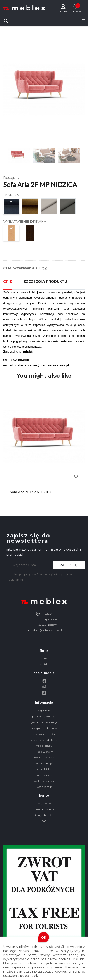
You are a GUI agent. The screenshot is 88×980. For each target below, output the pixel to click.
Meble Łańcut (44, 787)
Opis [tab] (8, 282)
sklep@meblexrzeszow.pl (44, 630)
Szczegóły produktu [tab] (45, 282)
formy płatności (44, 815)
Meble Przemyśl (44, 763)
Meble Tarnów (44, 746)
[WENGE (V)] (30, 234)
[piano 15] (68, 207)
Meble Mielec (44, 769)
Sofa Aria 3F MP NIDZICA (31, 492)
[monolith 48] (30, 207)
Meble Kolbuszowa (44, 781)
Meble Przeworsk (44, 758)
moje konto (44, 804)
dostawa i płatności (44, 734)
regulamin (44, 711)
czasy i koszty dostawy (44, 740)
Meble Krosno (44, 775)
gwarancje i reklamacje (44, 722)
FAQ (44, 821)
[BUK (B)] (12, 234)
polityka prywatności (44, 716)
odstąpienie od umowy (44, 728)
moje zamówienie (44, 809)
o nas (44, 658)
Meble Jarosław (44, 752)
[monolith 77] (12, 207)
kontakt (44, 664)
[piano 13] (49, 207)
